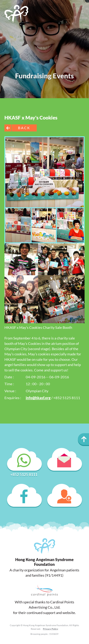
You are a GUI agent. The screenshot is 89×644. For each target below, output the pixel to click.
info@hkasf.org (38, 398)
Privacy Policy (51, 629)
